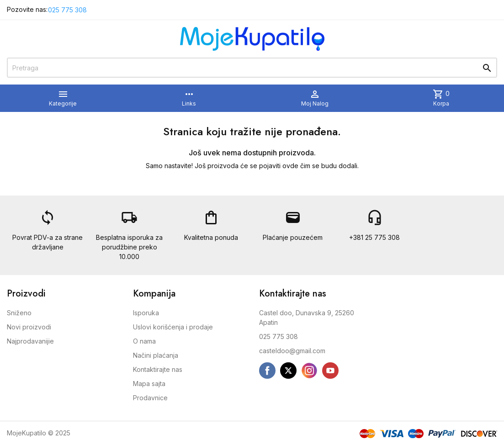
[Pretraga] (252, 68)
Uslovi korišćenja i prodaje (173, 327)
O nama (144, 341)
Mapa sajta (149, 384)
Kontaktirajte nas (158, 369)
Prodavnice (150, 398)
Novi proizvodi (29, 327)
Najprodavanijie (30, 341)
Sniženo (19, 313)
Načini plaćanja (156, 355)
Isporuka (146, 313)
